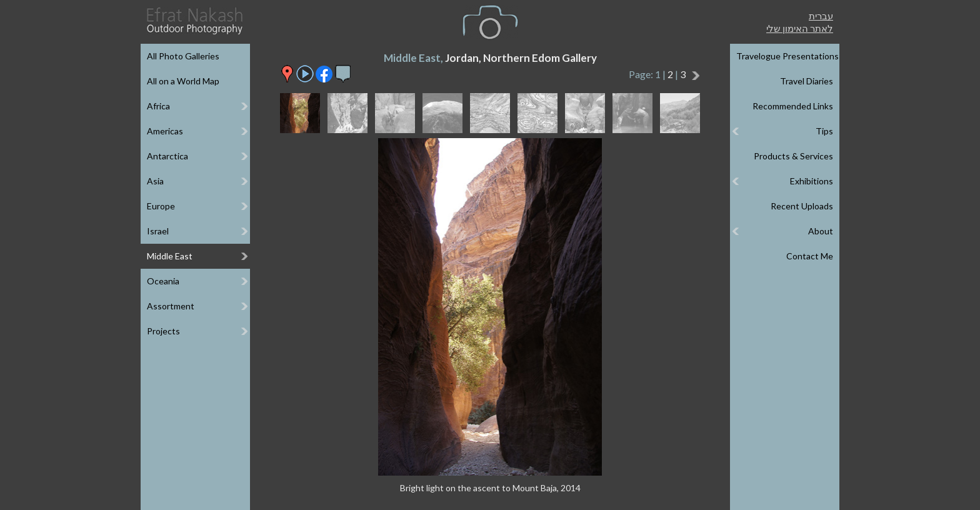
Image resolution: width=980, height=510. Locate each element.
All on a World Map (183, 81)
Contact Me (810, 256)
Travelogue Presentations (787, 56)
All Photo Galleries (183, 56)
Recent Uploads (802, 206)
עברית (821, 16)
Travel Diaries (807, 81)
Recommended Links (793, 106)
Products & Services (793, 156)
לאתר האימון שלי (800, 28)
